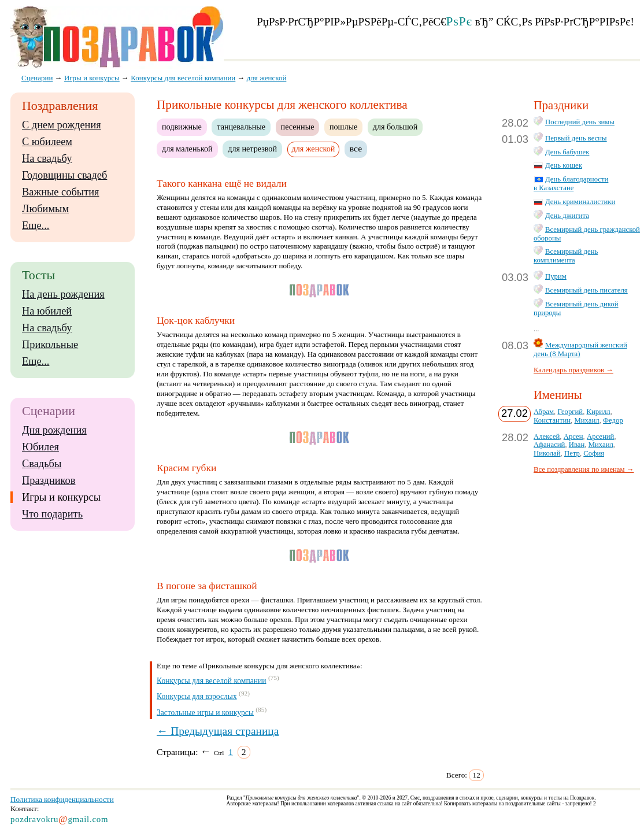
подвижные (182, 127)
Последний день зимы (580, 122)
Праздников (49, 480)
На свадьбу (47, 158)
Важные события (61, 192)
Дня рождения (54, 430)
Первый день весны (576, 138)
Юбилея (40, 447)
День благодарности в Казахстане (571, 184)
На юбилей (47, 311)
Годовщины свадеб (64, 175)
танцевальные (241, 127)
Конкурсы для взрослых (197, 696)
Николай (547, 453)
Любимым (45, 209)
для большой (395, 127)
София (594, 453)
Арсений (600, 436)
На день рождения (63, 294)
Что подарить (52, 514)
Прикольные (50, 345)
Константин (552, 420)
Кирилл (599, 412)
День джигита (567, 216)
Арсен (573, 436)
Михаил (586, 420)
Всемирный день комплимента (566, 256)
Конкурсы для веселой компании (212, 680)
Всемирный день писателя (586, 290)
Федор (613, 420)
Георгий (570, 412)
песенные (298, 127)
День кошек (564, 165)
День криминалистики (580, 202)
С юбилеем (47, 142)
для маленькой (187, 149)
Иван (577, 445)
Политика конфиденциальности (62, 799)
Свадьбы (42, 464)
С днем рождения (62, 125)
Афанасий (549, 445)
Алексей (547, 436)
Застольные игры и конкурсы (205, 712)
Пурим (556, 276)
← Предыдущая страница (218, 731)
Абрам (544, 412)
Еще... (36, 225)
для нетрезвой (252, 149)
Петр (572, 453)
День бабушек (567, 152)
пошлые (343, 127)
